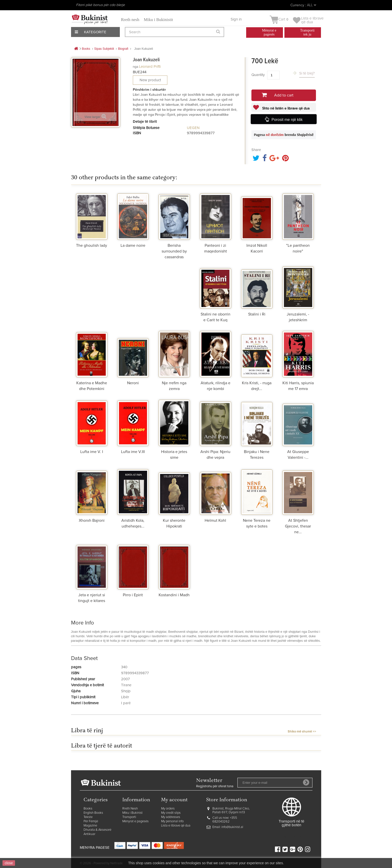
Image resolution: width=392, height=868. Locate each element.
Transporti (129, 817)
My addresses (171, 817)
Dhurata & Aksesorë (97, 830)
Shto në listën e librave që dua (285, 108)
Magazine (90, 826)
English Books (93, 813)
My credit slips (171, 813)
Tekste (88, 817)
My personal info (172, 821)
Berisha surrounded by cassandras (174, 251)
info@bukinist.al (232, 827)
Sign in (236, 19)
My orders (168, 809)
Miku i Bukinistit (158, 20)
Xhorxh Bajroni (92, 520)
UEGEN (193, 128)
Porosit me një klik (287, 120)
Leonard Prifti (150, 67)
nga (136, 67)
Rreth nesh (130, 20)
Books (88, 809)
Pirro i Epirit (133, 595)
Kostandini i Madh (174, 595)
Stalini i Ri (257, 314)
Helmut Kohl (215, 520)
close (9, 863)
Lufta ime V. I (92, 452)
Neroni (133, 383)
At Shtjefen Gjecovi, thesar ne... (298, 526)
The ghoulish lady (92, 245)
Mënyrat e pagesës (135, 821)
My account (174, 800)
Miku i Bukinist (132, 813)
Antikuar (89, 834)
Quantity (258, 75)
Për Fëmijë (91, 821)
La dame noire (133, 245)
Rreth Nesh (130, 809)
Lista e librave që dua (176, 826)
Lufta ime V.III (133, 452)
